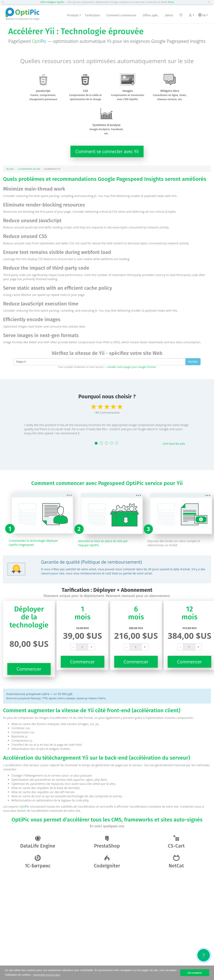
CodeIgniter (107, 862)
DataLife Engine (38, 842)
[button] (4, 2)
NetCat (176, 862)
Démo (169, 15)
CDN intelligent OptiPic (52, 2)
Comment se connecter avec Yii (107, 151)
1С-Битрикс (38, 862)
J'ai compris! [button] (195, 973)
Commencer (29, 669)
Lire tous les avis (174, 444)
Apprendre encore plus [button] (47, 975)
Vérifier (193, 362)
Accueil (10, 169)
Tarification (92, 15)
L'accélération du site (29, 169)
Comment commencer (121, 15)
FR (203, 15)
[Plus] (171, 2)
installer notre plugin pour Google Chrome (132, 367)
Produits (74, 15)
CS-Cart (176, 842)
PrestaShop (107, 842)
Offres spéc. (151, 15)
